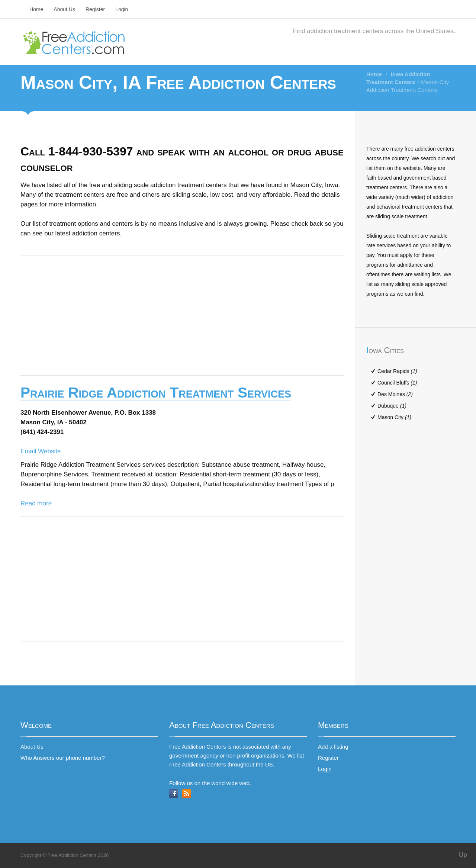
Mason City (394, 417)
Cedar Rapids (397, 371)
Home (36, 9)
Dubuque (392, 406)
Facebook (174, 794)
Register (95, 9)
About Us (64, 9)
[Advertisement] (182, 316)
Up (463, 855)
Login (122, 9)
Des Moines (395, 394)
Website (49, 451)
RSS (187, 794)
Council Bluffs (397, 383)
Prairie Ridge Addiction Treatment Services (156, 393)
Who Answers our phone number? (63, 758)
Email (28, 451)
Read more (36, 503)
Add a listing (333, 747)
